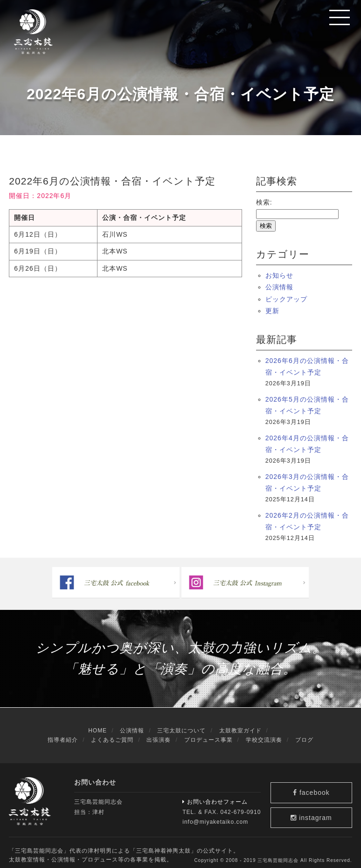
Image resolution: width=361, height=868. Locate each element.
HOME (97, 725)
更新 (272, 311)
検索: (264, 202)
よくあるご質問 (112, 734)
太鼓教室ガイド (240, 725)
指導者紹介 (63, 734)
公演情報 (279, 287)
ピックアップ (286, 299)
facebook (316, 783)
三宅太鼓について (181, 725)
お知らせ (279, 275)
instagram (316, 811)
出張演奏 (159, 734)
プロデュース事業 (208, 734)
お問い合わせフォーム (215, 796)
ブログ (304, 734)
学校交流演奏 (264, 734)
